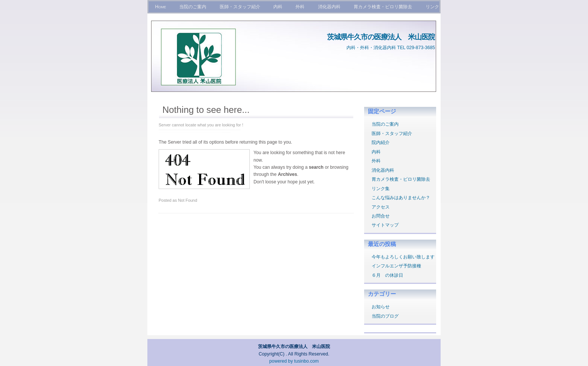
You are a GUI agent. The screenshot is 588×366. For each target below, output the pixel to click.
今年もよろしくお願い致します (403, 257)
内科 (278, 7)
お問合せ (381, 216)
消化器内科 (329, 7)
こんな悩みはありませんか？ (401, 198)
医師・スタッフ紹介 (240, 7)
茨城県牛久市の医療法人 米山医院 (381, 37)
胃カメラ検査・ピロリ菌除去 (383, 7)
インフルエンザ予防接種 (396, 266)
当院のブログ (385, 316)
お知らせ (381, 307)
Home (160, 7)
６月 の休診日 (387, 275)
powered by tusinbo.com (294, 361)
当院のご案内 (193, 7)
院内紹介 (381, 142)
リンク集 (381, 189)
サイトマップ (385, 225)
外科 (300, 7)
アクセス (381, 207)
